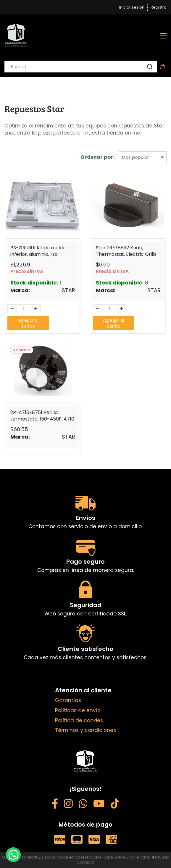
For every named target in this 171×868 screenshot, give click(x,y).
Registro (159, 7)
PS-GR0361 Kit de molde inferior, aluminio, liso (38, 251)
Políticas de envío (78, 710)
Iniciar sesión (132, 7)
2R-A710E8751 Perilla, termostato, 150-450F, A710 (42, 416)
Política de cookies (79, 720)
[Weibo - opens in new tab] (115, 805)
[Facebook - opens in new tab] (55, 805)
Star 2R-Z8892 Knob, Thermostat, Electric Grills (126, 251)
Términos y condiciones (85, 730)
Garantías (68, 700)
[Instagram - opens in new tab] (68, 805)
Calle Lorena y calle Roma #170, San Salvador (123, 860)
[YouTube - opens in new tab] (99, 805)
